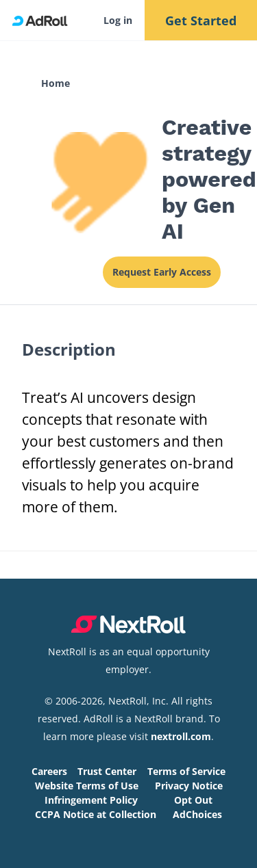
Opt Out (193, 800)
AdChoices (197, 814)
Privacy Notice (189, 786)
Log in (118, 20)
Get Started (201, 21)
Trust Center (107, 771)
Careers (49, 771)
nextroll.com (181, 736)
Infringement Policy (91, 800)
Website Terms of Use (87, 786)
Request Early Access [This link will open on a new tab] (162, 272)
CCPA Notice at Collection (96, 814)
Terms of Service (186, 771)
